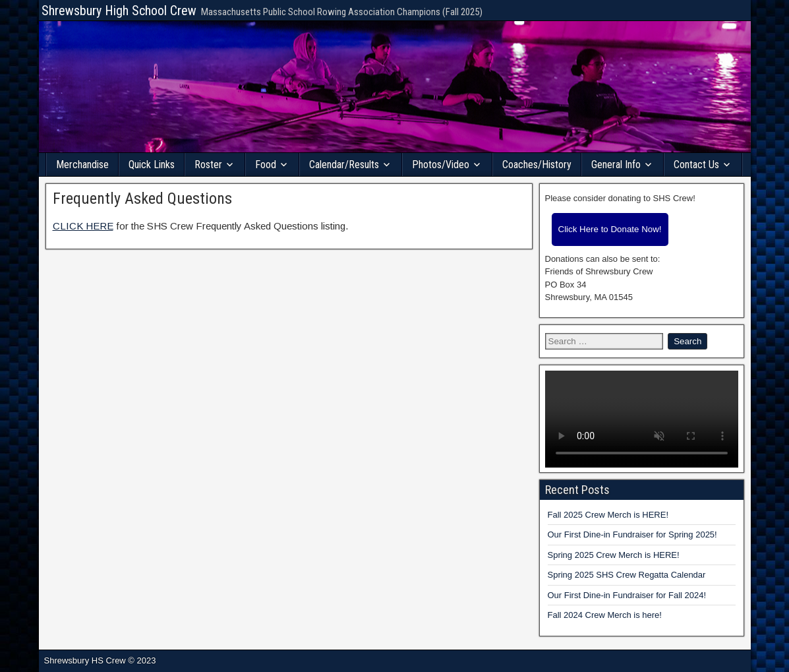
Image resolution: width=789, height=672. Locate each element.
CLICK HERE (83, 226)
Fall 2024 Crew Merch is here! (605, 615)
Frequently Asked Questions (142, 199)
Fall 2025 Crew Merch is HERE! (608, 515)
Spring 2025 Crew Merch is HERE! (614, 555)
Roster (208, 165)
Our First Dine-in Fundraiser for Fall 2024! (627, 595)
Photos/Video (441, 165)
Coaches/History (537, 165)
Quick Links (152, 165)
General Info (616, 165)
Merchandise (82, 165)
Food (266, 165)
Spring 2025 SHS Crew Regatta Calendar (627, 575)
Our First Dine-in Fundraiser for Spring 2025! (632, 535)
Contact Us (696, 165)
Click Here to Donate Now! (610, 229)
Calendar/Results (344, 165)
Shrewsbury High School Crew (119, 11)
